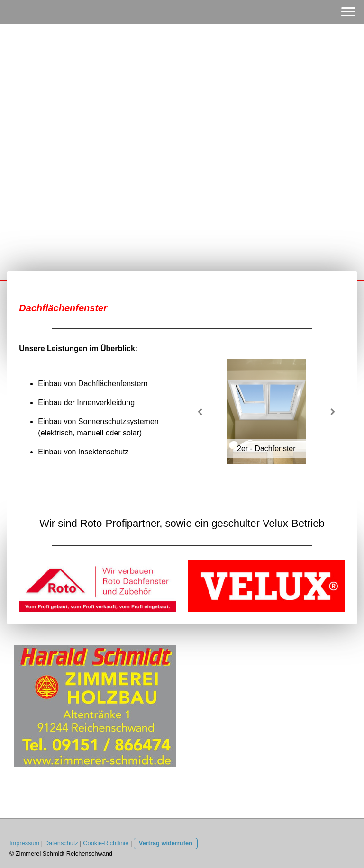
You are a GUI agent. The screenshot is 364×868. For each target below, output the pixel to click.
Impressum (24, 843)
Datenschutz (61, 843)
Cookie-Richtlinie (106, 843)
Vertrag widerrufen (166, 843)
